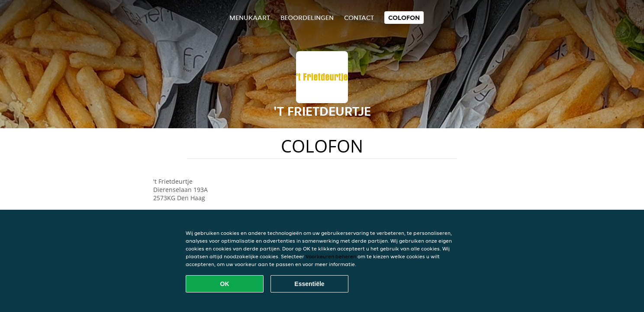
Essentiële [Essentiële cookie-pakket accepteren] (309, 284)
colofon (404, 18)
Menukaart (250, 18)
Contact (359, 18)
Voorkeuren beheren (331, 256)
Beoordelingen (307, 18)
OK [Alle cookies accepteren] (225, 284)
